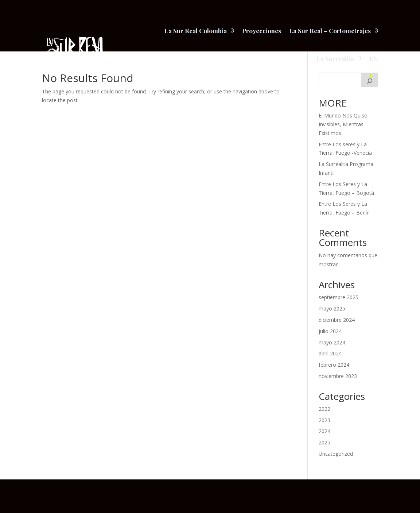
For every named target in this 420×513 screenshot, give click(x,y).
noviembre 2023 (338, 376)
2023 (324, 420)
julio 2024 (330, 331)
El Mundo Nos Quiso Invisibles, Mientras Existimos (343, 124)
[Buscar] (370, 80)
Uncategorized (336, 454)
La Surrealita (335, 58)
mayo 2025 (332, 308)
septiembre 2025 (339, 297)
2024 (324, 431)
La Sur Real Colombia (196, 31)
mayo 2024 (332, 342)
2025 (324, 442)
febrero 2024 (334, 365)
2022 (324, 409)
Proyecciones (262, 31)
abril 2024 (330, 353)
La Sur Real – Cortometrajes (330, 31)
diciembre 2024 (337, 320)
